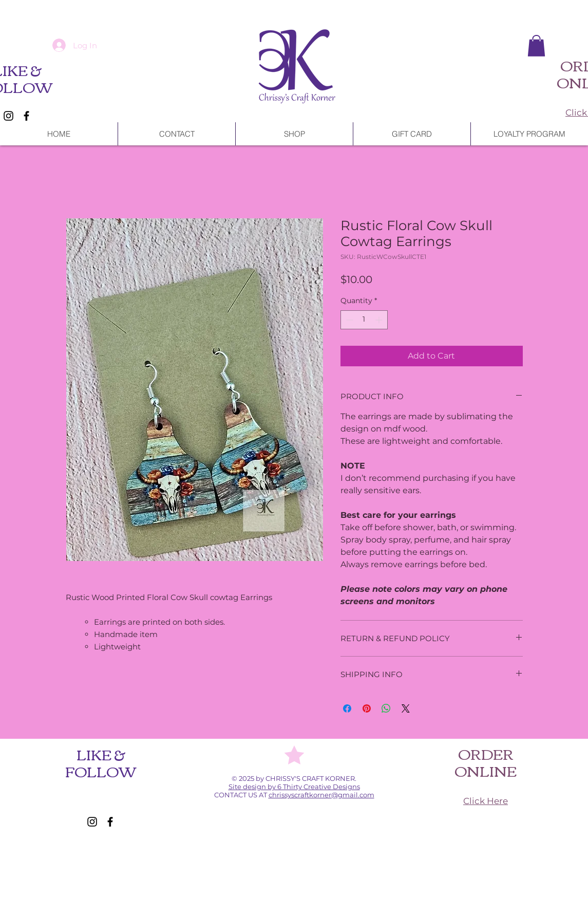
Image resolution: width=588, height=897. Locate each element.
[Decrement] (348, 320)
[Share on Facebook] (347, 708)
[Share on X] (406, 708)
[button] (536, 46)
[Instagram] (8, 116)
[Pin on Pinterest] (367, 708)
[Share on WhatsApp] (386, 708)
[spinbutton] (364, 320)
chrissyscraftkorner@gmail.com (321, 795)
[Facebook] (26, 116)
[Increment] (380, 320)
